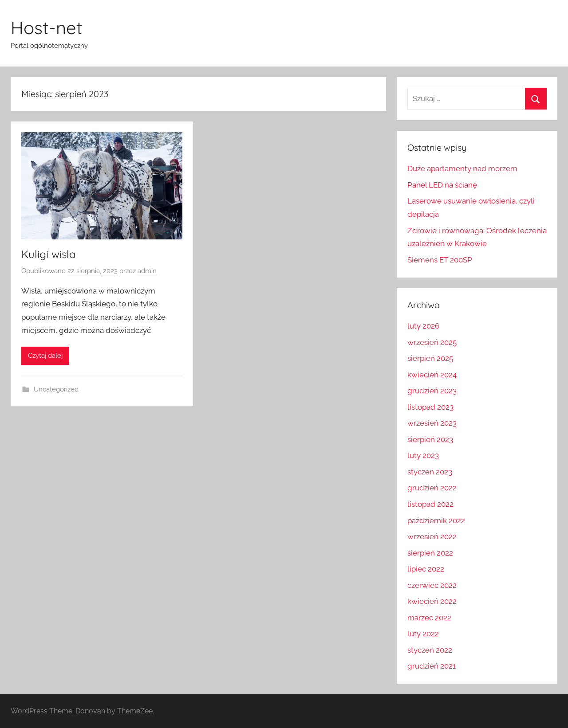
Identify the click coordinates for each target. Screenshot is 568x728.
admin (147, 271)
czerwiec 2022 (432, 585)
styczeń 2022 (430, 650)
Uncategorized (56, 389)
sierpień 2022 (430, 553)
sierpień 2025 (430, 358)
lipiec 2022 (426, 569)
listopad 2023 (430, 407)
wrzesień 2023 (432, 423)
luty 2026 (423, 326)
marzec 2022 (429, 618)
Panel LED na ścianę (442, 185)
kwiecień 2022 (432, 601)
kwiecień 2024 (432, 375)
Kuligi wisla (49, 254)
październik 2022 (436, 521)
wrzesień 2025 (432, 342)
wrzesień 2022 (432, 536)
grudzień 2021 (432, 666)
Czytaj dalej (45, 356)
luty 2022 (423, 634)
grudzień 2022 (432, 488)
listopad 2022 (430, 504)
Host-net (47, 27)
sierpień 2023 (430, 439)
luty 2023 (423, 455)
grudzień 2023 (432, 391)
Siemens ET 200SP (440, 260)
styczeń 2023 (430, 472)
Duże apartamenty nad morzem (462, 168)
